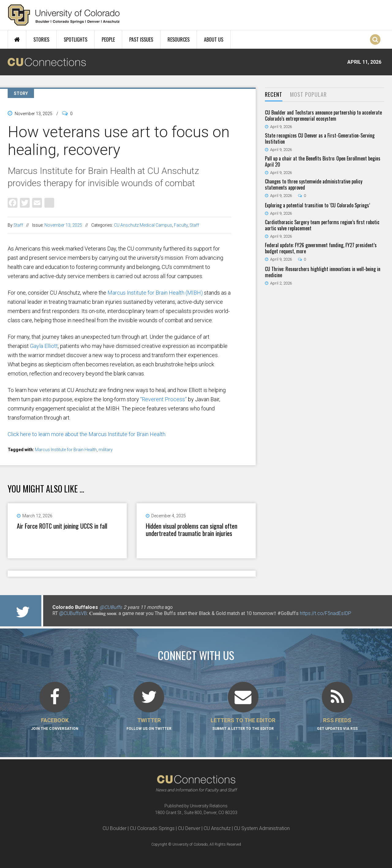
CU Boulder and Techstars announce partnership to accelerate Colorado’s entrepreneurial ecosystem (323, 115)
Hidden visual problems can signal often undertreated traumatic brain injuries (192, 530)
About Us (214, 40)
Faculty (181, 225)
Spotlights (75, 40)
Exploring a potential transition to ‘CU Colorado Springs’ (317, 205)
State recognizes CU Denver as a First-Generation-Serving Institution (320, 138)
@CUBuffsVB (73, 613)
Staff (18, 225)
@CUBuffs (111, 607)
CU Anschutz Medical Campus (143, 225)
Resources (179, 40)
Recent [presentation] (274, 94)
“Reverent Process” (164, 399)
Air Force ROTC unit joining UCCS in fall (62, 526)
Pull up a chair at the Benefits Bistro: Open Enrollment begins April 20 (323, 161)
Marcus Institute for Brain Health (66, 450)
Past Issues (141, 40)
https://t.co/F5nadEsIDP (326, 613)
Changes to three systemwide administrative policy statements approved (314, 184)
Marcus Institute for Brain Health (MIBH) (155, 293)
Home (17, 40)
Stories (41, 40)
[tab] (274, 95)
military (106, 450)
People (108, 40)
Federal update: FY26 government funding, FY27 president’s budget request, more (321, 248)
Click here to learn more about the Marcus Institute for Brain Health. (87, 434)
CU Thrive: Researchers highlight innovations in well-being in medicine (323, 272)
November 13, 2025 (63, 225)
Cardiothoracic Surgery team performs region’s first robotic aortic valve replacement (322, 225)
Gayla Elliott (44, 346)
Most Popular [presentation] (308, 94)
